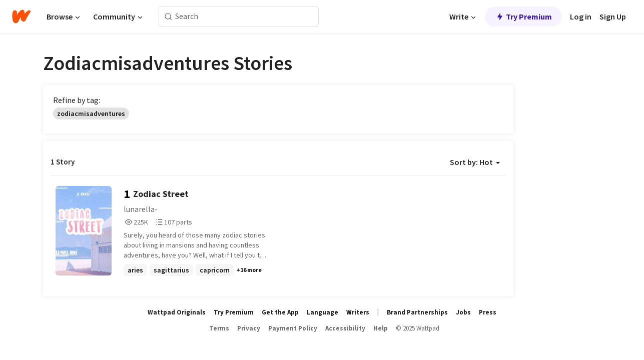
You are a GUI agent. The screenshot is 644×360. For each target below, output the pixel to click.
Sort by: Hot (475, 162)
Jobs (463, 312)
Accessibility (345, 328)
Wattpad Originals (177, 312)
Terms (219, 328)
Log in (581, 16)
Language (323, 312)
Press (488, 312)
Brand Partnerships (417, 312)
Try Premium (523, 16)
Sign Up (613, 16)
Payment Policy (293, 328)
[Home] (21, 16)
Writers (358, 312)
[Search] (168, 17)
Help (381, 328)
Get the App (280, 312)
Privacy (249, 328)
